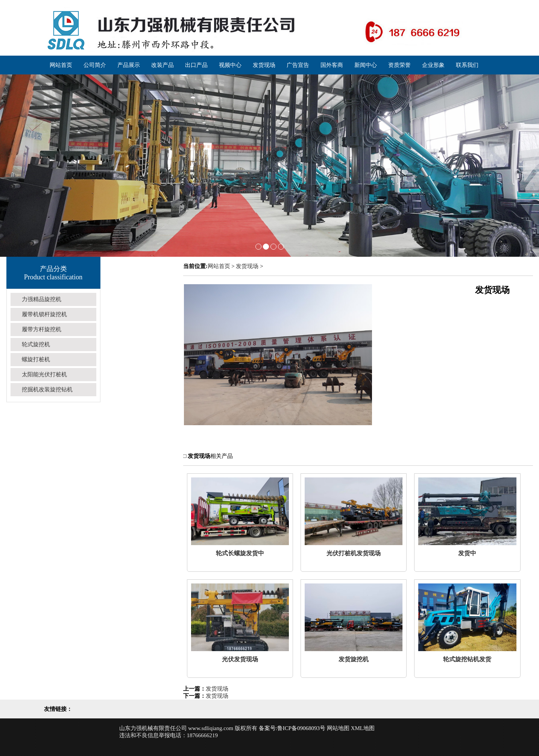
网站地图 (338, 728)
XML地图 (363, 728)
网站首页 (219, 266)
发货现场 (247, 266)
